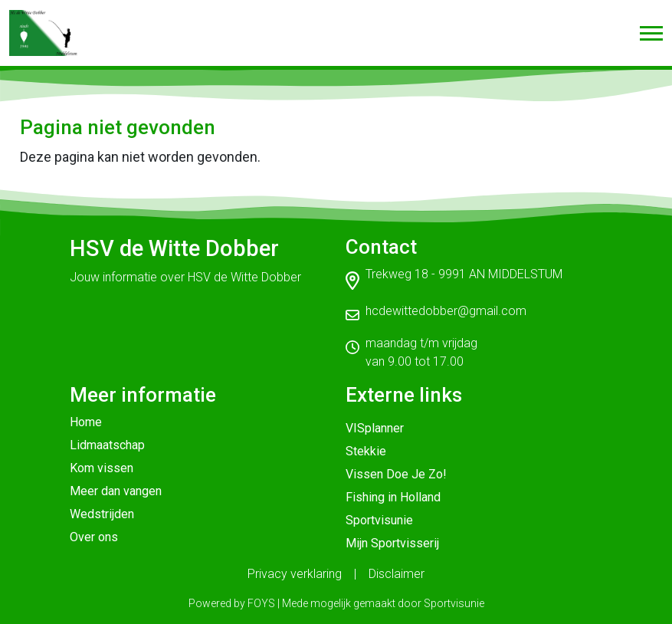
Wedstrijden (102, 514)
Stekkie (366, 451)
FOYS (261, 603)
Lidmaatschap (107, 445)
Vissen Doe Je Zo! (396, 474)
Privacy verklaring (295, 574)
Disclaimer (397, 574)
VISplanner (375, 428)
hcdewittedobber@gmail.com (446, 311)
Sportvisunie (379, 520)
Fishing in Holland (393, 497)
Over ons (94, 537)
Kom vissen (102, 468)
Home (86, 422)
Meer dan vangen (116, 491)
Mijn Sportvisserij (392, 543)
